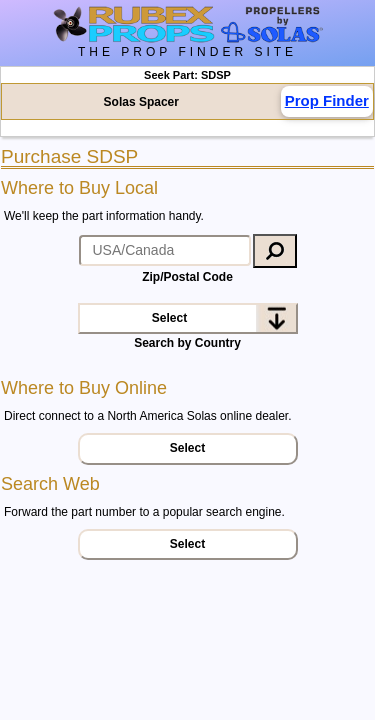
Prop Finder (327, 100)
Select (169, 318)
